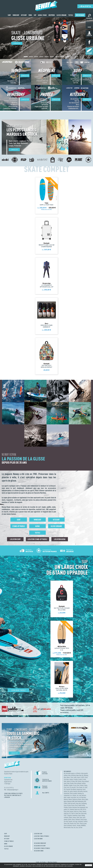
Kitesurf (56, 520)
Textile (38, 533)
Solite (78, 817)
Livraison (7, 797)
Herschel (85, 791)
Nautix (65, 801)
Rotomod (72, 809)
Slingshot (70, 815)
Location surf (15, 539)
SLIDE (65, 815)
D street (84, 779)
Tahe (68, 823)
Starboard (78, 819)
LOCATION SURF (38, 834)
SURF (6, 834)
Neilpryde (70, 801)
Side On (73, 813)
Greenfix (75, 791)
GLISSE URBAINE (9, 846)
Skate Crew (78, 813)
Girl (69, 791)
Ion (71, 795)
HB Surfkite (80, 791)
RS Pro (84, 809)
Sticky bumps (84, 819)
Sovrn (81, 817)
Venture (74, 825)
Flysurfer (68, 789)
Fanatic (81, 787)
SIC (70, 813)
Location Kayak (60, 539)
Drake (68, 783)
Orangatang (84, 803)
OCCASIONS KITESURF (40, 846)
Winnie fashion (67, 827)
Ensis (68, 787)
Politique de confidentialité (13, 795)
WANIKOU (83, 825)
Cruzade (80, 779)
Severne (84, 811)
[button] (26, 57)
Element (82, 785)
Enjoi (65, 787)
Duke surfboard (78, 783)
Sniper (79, 815)
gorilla (71, 791)
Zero (74, 827)
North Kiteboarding (79, 801)
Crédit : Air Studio (41, 862)
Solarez (74, 817)
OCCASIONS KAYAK (39, 851)
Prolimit (70, 807)
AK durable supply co (70, 773)
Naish (87, 799)
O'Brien (65, 803)
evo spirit (74, 787)
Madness (66, 799)
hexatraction (67, 793)
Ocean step (78, 803)
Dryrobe (72, 783)
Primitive (66, 807)
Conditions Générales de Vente (13, 793)
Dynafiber (66, 785)
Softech (71, 817)
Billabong (86, 775)
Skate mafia (84, 813)
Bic (82, 775)
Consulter (17, 43)
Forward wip (79, 789)
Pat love (69, 805)
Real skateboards (81, 807)
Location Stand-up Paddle (37, 539)
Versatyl (79, 825)
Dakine (68, 781)
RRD (81, 809)
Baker (78, 775)
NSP (85, 801)
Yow (72, 827)
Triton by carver (83, 823)
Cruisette (76, 779)
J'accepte (89, 865)
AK (64, 773)
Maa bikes (84, 797)
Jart (78, 795)
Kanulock (84, 795)
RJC (68, 809)
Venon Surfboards (68, 825)
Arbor (69, 775)
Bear (80, 775)
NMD (73, 801)
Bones (68, 777)
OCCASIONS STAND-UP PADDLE (42, 848)
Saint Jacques (70, 811)
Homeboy (80, 793)
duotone (84, 783)
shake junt (66, 813)
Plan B (76, 805)
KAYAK (6, 844)
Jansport (74, 795)
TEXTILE (6, 849)
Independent (67, 795)
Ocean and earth (71, 803)
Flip (65, 789)
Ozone (65, 805)
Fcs (84, 787)
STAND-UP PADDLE (9, 841)
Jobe (80, 795)
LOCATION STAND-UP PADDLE (42, 836)
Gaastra (66, 791)
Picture (73, 805)
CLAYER (82, 777)
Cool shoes (66, 779)
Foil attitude (73, 789)
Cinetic (78, 777)
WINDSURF (7, 836)
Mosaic (80, 799)
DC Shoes (73, 781)
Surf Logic (75, 821)
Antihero (66, 775)
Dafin (65, 781)
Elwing (86, 785)
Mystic (83, 799)
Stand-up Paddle (19, 526)
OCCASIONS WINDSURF (40, 843)
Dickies (80, 781)
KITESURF (7, 839)
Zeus (77, 827)
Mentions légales (52, 862)
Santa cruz (76, 811)
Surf (19, 520)
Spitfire (70, 819)
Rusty (65, 811)
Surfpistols (80, 821)
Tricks (78, 823)
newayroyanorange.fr (13, 790)
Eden (78, 785)
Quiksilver (75, 807)
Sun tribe (66, 821)
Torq (75, 823)
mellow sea (75, 799)
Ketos (65, 797)
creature (71, 779)
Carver (75, 777)
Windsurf (38, 520)
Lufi (80, 797)
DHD (76, 781)
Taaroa (65, 823)
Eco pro (75, 785)
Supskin (70, 821)
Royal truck (77, 809)
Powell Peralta (82, 805)
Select (81, 811)
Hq (83, 793)
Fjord (86, 787)
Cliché (86, 777)
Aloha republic (84, 773)
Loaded (69, 797)
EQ (70, 787)
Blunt (65, 777)
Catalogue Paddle (18, 690)
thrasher (72, 823)
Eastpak (71, 785)
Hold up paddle (74, 793)
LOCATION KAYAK (38, 839)
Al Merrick (78, 773)
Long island (73, 797)
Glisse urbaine (56, 526)
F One (77, 787)
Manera (70, 799)
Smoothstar (75, 815)
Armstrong (73, 775)
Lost (78, 797)
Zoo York (80, 827)
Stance (73, 819)
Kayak (37, 526)
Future (84, 789)
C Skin (72, 777)
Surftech (85, 821)
